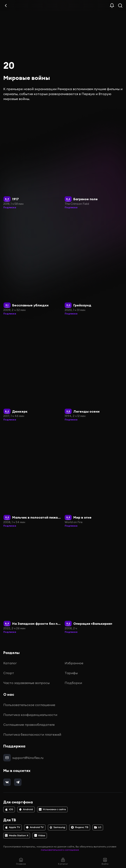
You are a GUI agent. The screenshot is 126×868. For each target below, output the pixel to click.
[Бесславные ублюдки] (32, 265)
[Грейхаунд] (94, 265)
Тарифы (71, 673)
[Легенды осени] (94, 371)
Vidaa (40, 835)
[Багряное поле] (94, 158)
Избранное (74, 663)
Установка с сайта (52, 809)
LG (98, 827)
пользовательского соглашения (60, 850)
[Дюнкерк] (32, 371)
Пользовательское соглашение (29, 705)
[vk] (7, 782)
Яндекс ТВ (80, 827)
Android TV (35, 827)
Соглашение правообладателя (29, 725)
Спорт (9, 673)
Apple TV (12, 827)
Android (26, 809)
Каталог (10, 663)
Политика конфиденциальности (30, 715)
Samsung (57, 827)
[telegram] (18, 782)
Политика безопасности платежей (32, 734)
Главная (21, 861)
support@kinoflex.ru (28, 758)
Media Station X (17, 835)
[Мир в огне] (94, 477)
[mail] (7, 758)
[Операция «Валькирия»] (94, 583)
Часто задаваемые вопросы (26, 683)
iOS (9, 809)
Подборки (73, 683)
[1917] (32, 158)
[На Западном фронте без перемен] (32, 583)
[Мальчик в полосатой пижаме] (32, 477)
